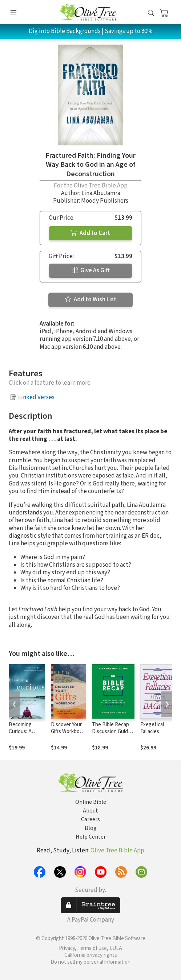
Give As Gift (91, 270)
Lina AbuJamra (101, 193)
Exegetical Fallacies (152, 728)
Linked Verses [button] (36, 397)
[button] (151, 14)
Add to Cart (90, 233)
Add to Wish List (91, 299)
